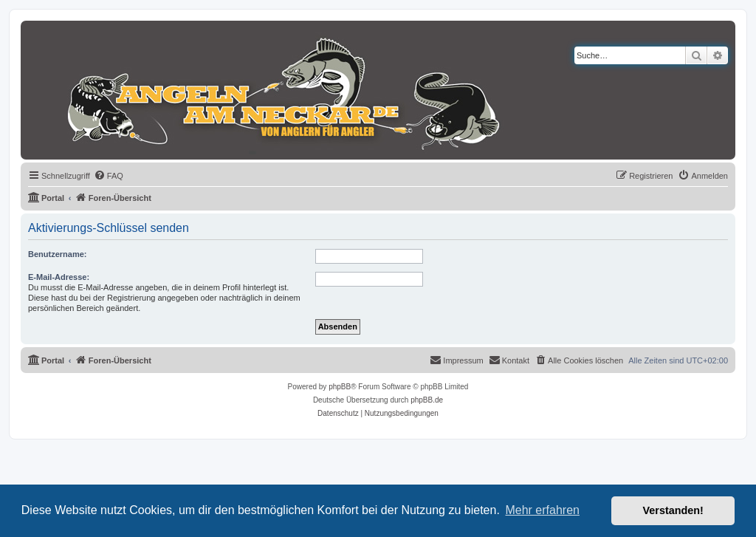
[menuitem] (109, 176)
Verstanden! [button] (673, 510)
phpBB (340, 387)
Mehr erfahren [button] (542, 510)
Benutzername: (57, 254)
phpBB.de (427, 400)
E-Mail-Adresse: (59, 277)
